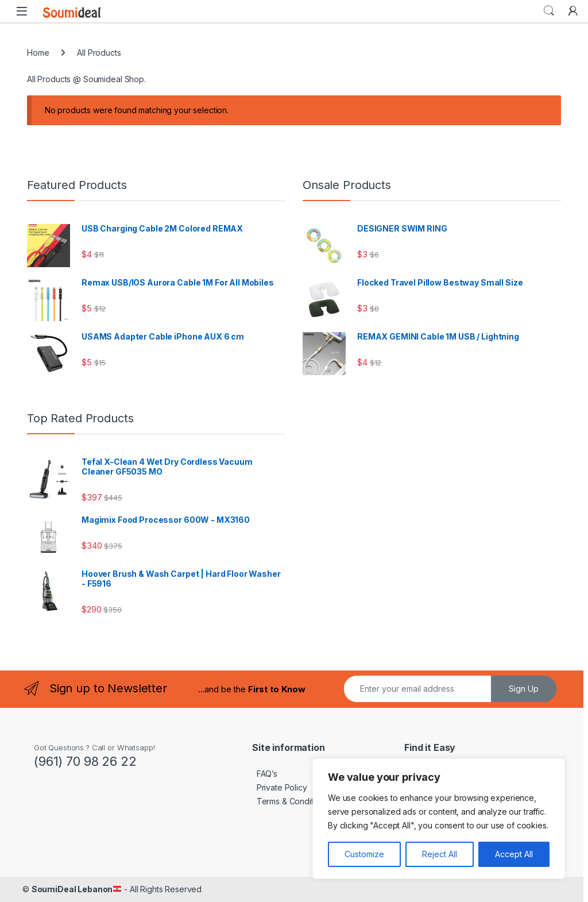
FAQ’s (265, 774)
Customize (364, 854)
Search (549, 11)
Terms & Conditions (290, 801)
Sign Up (524, 689)
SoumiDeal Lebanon (77, 889)
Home (38, 53)
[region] (439, 819)
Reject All (440, 854)
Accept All (514, 854)
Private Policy (280, 787)
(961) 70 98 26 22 (85, 761)
